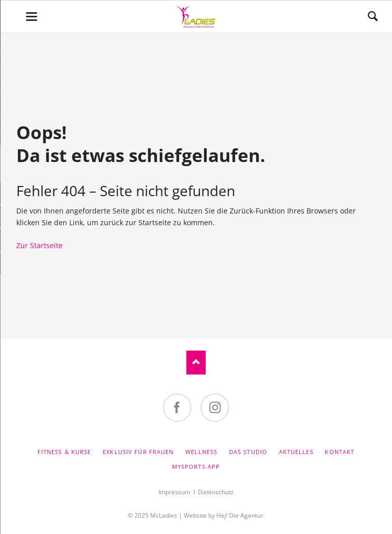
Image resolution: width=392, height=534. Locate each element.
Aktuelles (296, 452)
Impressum (174, 492)
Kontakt (340, 452)
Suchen (373, 16)
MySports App (196, 466)
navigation (32, 17)
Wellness (201, 452)
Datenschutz (216, 492)
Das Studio (248, 452)
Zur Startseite (39, 245)
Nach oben (196, 363)
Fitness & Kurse (65, 452)
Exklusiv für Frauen (138, 452)
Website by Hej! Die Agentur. (224, 515)
